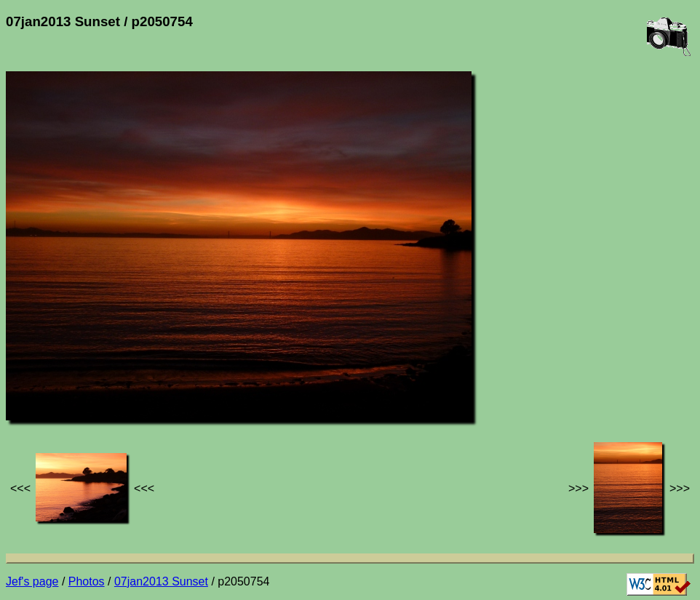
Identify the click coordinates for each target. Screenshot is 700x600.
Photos (87, 581)
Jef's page (32, 581)
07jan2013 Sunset (161, 581)
